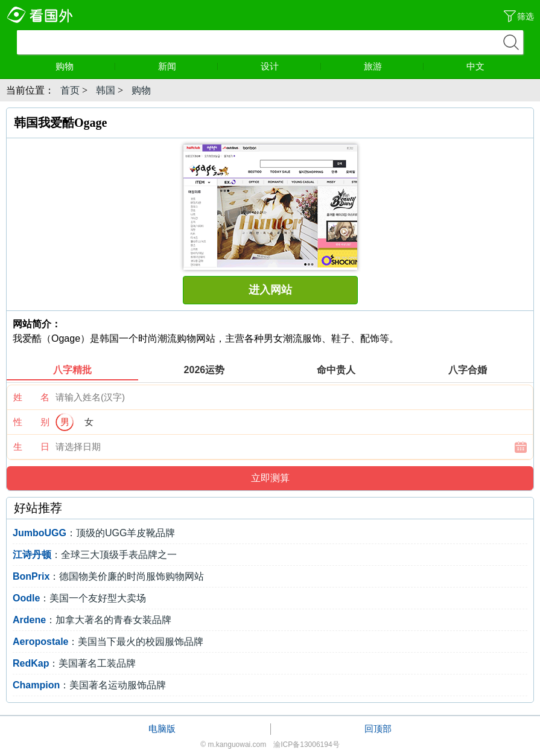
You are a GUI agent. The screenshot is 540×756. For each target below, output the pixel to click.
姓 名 (31, 397)
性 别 (31, 422)
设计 (291, 66)
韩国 (106, 90)
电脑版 (162, 729)
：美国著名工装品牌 (74, 663)
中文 (475, 66)
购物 (86, 66)
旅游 (394, 66)
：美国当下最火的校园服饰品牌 (108, 642)
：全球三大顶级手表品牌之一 (95, 555)
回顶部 (378, 729)
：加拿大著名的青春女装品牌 (92, 620)
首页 (70, 90)
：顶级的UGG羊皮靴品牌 (94, 533)
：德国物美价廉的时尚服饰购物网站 (108, 576)
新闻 (188, 66)
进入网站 (270, 290)
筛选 (526, 16)
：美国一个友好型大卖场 (79, 598)
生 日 (31, 447)
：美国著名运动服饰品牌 (89, 685)
